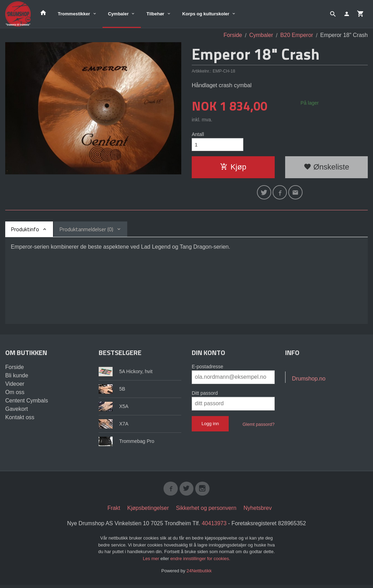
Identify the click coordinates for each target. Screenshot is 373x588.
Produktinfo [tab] (25, 231)
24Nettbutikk (199, 574)
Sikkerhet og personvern (206, 511)
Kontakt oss (20, 419)
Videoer (15, 386)
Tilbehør (155, 14)
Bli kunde (17, 378)
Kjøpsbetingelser (148, 511)
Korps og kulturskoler (206, 14)
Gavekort (17, 411)
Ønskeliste (326, 168)
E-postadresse (207, 369)
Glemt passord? (259, 426)
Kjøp (233, 168)
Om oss (15, 394)
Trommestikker (74, 14)
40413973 (214, 527)
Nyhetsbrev (258, 511)
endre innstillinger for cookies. (200, 562)
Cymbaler (118, 14)
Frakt (114, 511)
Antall (198, 134)
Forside (233, 35)
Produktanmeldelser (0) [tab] (86, 231)
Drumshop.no (309, 381)
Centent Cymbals (27, 403)
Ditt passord (205, 395)
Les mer (152, 562)
